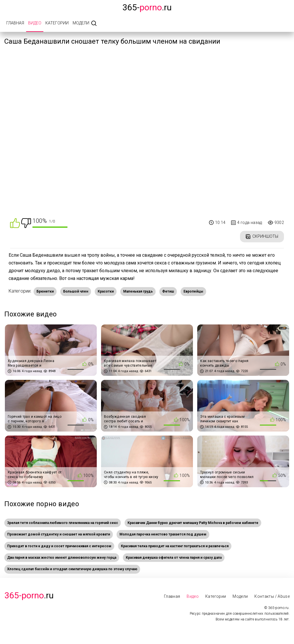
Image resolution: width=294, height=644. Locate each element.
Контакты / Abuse (272, 596)
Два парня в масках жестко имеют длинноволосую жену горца (62, 558)
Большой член (76, 291)
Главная (15, 23)
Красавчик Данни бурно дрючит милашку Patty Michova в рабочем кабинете (193, 523)
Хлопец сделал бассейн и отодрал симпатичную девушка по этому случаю (72, 569)
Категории (57, 23)
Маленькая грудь (138, 291)
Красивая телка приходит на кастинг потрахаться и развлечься (175, 546)
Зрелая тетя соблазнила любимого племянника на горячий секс (63, 523)
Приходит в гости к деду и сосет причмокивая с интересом (59, 546)
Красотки (106, 291)
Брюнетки (45, 291)
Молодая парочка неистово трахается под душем (163, 534)
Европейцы (193, 291)
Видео (35, 23)
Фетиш (168, 291)
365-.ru (147, 7)
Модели (81, 23)
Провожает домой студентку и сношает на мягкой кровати (59, 534)
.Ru (29, 595)
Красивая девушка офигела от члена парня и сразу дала (174, 558)
